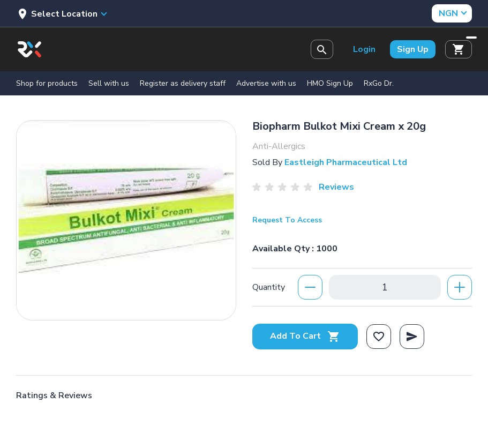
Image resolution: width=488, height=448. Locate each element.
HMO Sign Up (330, 83)
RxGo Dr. (379, 83)
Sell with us (109, 83)
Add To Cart (305, 336)
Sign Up (413, 49)
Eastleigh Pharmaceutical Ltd (346, 162)
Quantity (269, 287)
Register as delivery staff (183, 83)
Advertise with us (266, 83)
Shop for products (47, 83)
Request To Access (287, 220)
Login (364, 49)
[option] (126, 218)
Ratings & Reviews (54, 395)
